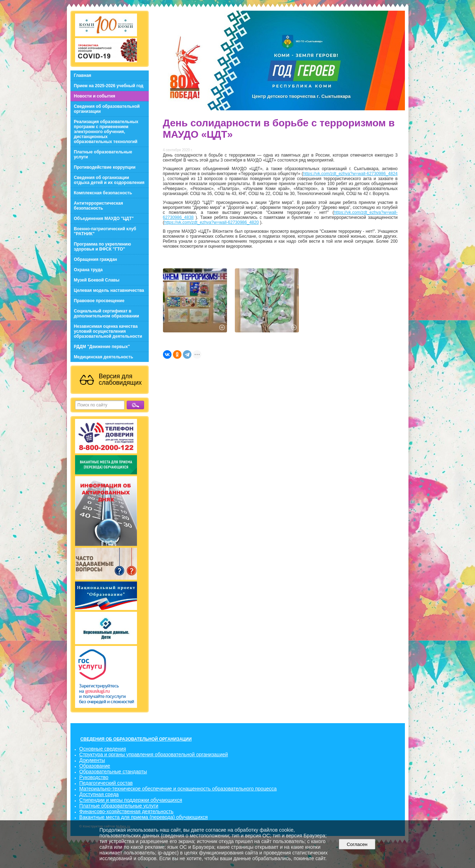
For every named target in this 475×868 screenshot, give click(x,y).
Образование (95, 766)
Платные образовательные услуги (103, 154)
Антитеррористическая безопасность (99, 206)
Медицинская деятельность (104, 357)
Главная (83, 75)
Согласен (357, 844)
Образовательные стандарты (113, 772)
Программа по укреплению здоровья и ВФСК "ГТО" (103, 247)
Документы (92, 760)
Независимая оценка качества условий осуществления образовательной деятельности (108, 331)
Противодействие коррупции (105, 167)
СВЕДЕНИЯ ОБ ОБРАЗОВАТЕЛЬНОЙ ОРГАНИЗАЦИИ (136, 739)
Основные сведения (103, 749)
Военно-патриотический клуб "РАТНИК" (105, 231)
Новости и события (95, 96)
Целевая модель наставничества (109, 290)
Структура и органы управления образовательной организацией (154, 754)
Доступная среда (99, 794)
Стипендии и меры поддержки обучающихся (131, 800)
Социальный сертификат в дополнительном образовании (107, 314)
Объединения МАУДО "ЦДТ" (104, 219)
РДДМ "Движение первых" (102, 347)
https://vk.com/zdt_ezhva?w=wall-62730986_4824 (350, 174)
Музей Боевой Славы (97, 280)
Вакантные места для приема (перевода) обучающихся (144, 817)
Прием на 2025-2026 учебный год (109, 86)
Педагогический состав (106, 783)
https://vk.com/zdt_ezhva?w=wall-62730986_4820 (212, 222)
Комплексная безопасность (103, 193)
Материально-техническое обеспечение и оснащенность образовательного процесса (178, 789)
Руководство (94, 777)
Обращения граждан (96, 259)
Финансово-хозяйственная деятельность (126, 811)
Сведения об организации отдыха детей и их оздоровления (109, 180)
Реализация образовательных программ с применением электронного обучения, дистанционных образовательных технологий (106, 132)
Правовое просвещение (99, 301)
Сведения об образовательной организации (107, 109)
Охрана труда (88, 270)
